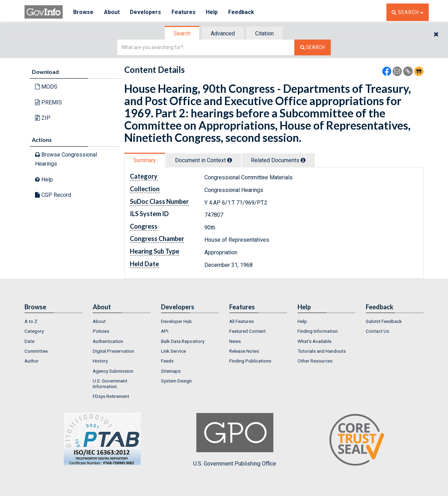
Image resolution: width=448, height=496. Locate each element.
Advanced (223, 33)
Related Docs (278, 160)
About (112, 12)
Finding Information (318, 331)
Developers (146, 12)
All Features (241, 321)
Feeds (167, 361)
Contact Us (377, 331)
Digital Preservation (113, 351)
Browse (83, 12)
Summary (145, 160)
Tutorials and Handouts (322, 351)
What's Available (314, 341)
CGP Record (53, 195)
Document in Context (204, 160)
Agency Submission (113, 371)
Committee (36, 351)
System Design (176, 381)
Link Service (173, 351)
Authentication (108, 341)
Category (34, 331)
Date (29, 341)
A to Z (31, 321)
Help (212, 12)
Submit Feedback (384, 321)
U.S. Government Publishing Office (235, 440)
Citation (264, 33)
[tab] (182, 33)
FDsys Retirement (111, 396)
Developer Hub (176, 321)
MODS (46, 87)
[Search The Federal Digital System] (313, 47)
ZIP (43, 118)
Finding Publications (250, 361)
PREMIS (48, 102)
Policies (101, 331)
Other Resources (315, 361)
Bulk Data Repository (183, 341)
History (100, 361)
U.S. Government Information (110, 384)
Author (32, 361)
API (165, 331)
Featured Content (247, 331)
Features (184, 12)
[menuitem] (53, 321)
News (235, 341)
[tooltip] (230, 160)
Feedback (242, 12)
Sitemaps (171, 371)
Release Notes (244, 351)
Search (182, 33)
